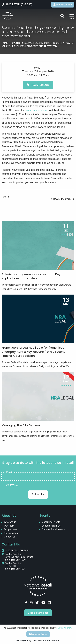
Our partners (11, 529)
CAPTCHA (12, 486)
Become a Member (38, 613)
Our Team (9, 526)
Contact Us (10, 537)
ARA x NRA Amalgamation (46, 641)
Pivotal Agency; (64, 628)
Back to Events (63, 199)
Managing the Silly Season (21, 425)
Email (9, 472)
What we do (10, 522)
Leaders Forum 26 (51, 526)
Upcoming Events (51, 522)
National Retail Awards (54, 529)
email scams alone (37, 110)
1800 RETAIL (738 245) (17, 551)
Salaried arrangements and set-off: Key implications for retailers (31, 276)
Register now (38, 85)
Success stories (12, 533)
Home (5, 43)
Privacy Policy (23, 641)
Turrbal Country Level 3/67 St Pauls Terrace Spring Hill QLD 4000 (19, 557)
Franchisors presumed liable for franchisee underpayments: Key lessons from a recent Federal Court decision (33, 352)
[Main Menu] (72, 16)
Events (16, 43)
